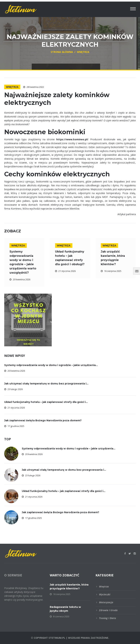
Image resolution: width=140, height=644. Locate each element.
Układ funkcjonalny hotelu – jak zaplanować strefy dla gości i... (46, 402)
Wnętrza (12, 87)
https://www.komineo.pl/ (72, 139)
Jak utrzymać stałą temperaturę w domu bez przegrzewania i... (46, 384)
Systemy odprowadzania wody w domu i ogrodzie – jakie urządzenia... (51, 365)
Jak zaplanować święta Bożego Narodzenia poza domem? (43, 420)
